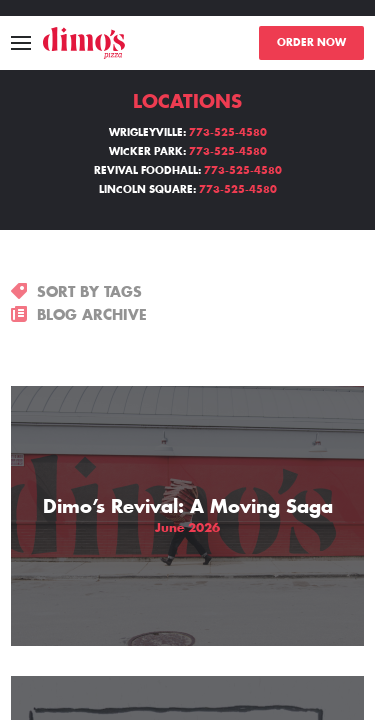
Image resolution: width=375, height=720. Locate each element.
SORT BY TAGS (76, 292)
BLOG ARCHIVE (79, 315)
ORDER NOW (311, 43)
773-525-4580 (228, 133)
